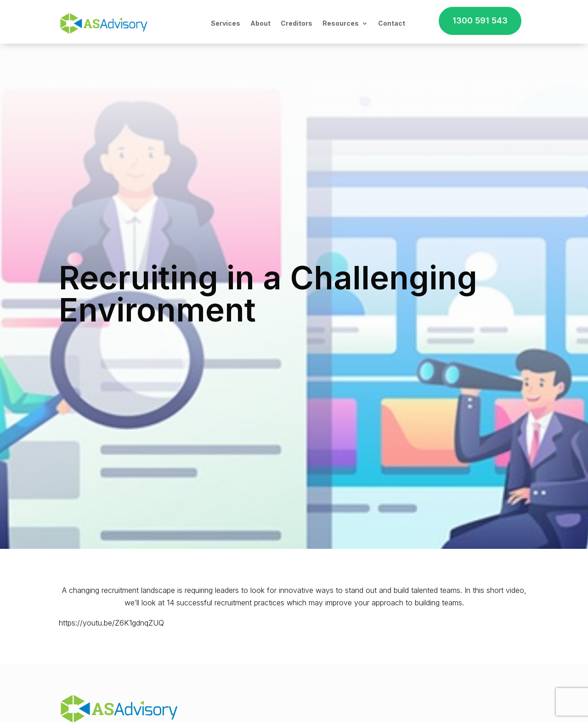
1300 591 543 (480, 20)
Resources (341, 23)
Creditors (297, 23)
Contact (392, 23)
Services (226, 23)
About (260, 23)
